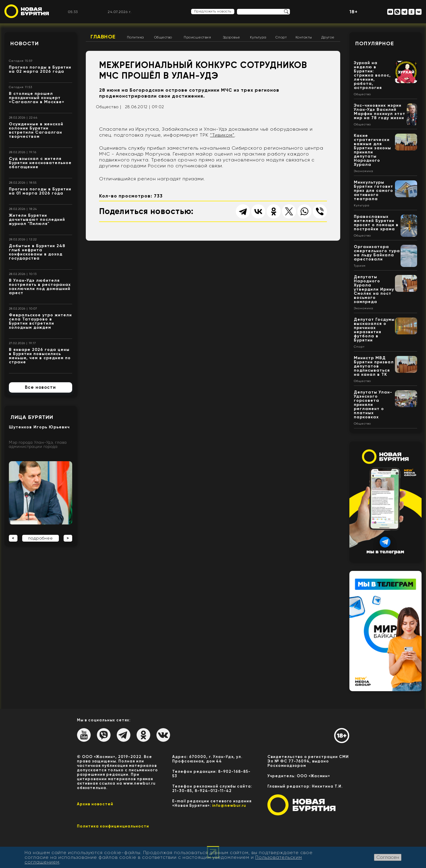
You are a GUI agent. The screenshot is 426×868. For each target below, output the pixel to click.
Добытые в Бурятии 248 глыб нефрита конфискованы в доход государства (37, 252)
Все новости (40, 387)
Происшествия (197, 37)
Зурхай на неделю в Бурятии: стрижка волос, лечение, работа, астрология (372, 75)
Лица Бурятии (32, 417)
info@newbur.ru (229, 805)
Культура (258, 37)
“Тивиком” (222, 135)
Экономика (364, 171)
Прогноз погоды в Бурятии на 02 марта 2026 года (40, 69)
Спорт (281, 37)
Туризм (360, 266)
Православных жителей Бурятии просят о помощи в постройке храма (376, 223)
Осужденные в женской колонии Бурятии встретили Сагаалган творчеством (36, 130)
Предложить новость (213, 11)
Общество (163, 37)
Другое (328, 37)
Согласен (388, 857)
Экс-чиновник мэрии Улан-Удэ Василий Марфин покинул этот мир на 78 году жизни (380, 112)
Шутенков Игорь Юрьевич (39, 427)
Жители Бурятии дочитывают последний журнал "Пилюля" (37, 220)
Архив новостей (95, 804)
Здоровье (231, 37)
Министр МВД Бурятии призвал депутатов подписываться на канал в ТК (374, 366)
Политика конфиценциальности (113, 826)
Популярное (375, 43)
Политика (135, 37)
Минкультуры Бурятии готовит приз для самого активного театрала (373, 191)
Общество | (109, 107)
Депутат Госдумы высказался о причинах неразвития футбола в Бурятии (374, 330)
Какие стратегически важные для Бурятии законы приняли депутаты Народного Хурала (372, 150)
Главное (103, 37)
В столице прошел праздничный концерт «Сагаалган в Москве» (37, 98)
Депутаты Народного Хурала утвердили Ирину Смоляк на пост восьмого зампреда (374, 289)
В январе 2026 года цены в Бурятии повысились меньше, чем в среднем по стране (40, 356)
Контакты (304, 37)
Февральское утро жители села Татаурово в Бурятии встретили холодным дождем (40, 321)
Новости (25, 43)
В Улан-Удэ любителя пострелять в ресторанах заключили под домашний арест (40, 287)
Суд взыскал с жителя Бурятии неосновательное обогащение (40, 163)
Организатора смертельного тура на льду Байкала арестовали (377, 253)
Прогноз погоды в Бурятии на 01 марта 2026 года (40, 191)
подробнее (41, 538)
